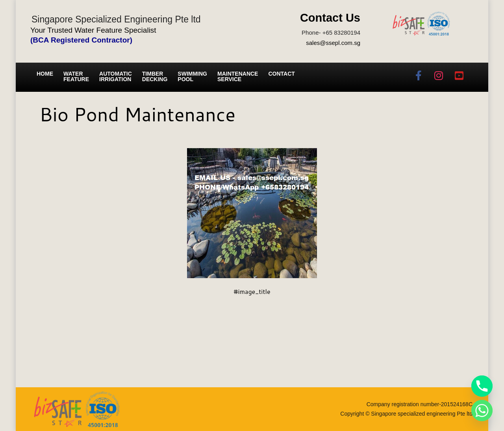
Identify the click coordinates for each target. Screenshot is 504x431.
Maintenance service (238, 76)
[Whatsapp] (482, 411)
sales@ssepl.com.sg (333, 43)
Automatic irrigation (116, 76)
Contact (281, 74)
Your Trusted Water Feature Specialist (93, 30)
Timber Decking (155, 76)
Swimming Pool (192, 76)
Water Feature (76, 76)
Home (45, 74)
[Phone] (482, 386)
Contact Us (330, 18)
